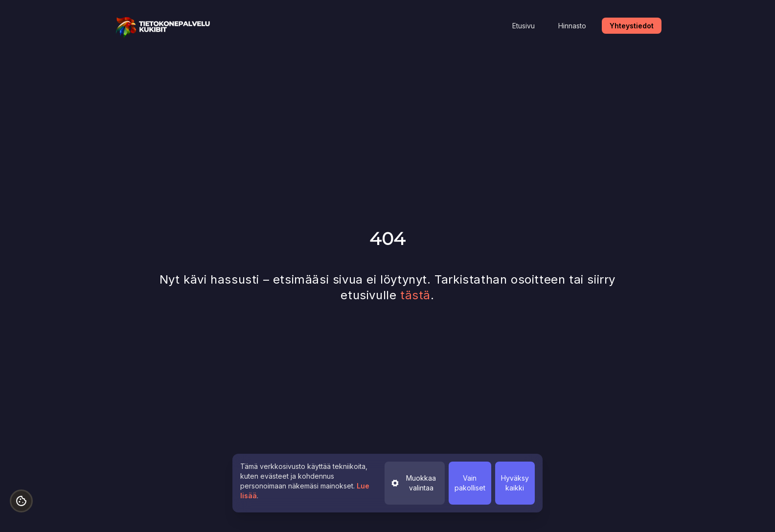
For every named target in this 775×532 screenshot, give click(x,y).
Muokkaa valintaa (413, 483)
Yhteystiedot (632, 26)
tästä (415, 295)
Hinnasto (572, 26)
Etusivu (524, 26)
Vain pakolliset (470, 483)
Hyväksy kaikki (515, 483)
